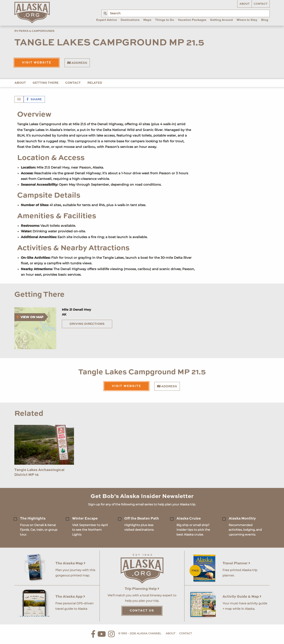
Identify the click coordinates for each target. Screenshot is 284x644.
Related (95, 83)
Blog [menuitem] (265, 20)
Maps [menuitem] (147, 20)
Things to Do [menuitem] (165, 20)
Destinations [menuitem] (130, 20)
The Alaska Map (70, 563)
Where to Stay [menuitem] (247, 20)
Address (77, 63)
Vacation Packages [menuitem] (192, 20)
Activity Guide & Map (242, 597)
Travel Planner (236, 563)
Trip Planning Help (142, 589)
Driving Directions (87, 324)
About (244, 4)
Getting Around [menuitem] (221, 20)
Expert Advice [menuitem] (106, 20)
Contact (261, 4)
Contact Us (142, 611)
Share (34, 100)
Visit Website (37, 63)
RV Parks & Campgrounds (34, 31)
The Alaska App (70, 597)
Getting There (46, 83)
